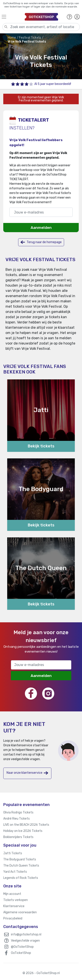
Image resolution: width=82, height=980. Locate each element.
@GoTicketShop (22, 947)
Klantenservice (14, 906)
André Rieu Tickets (17, 819)
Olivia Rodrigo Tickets (18, 812)
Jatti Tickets (13, 853)
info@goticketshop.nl (26, 934)
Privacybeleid (13, 918)
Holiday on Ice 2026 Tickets (23, 831)
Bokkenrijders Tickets (18, 837)
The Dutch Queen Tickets (21, 866)
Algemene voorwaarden (20, 912)
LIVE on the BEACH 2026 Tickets (26, 825)
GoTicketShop (21, 953)
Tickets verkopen (16, 900)
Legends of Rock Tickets (21, 878)
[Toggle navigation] (11, 17)
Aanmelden (41, 228)
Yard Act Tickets (15, 872)
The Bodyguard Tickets (20, 859)
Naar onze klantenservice (27, 773)
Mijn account (12, 894)
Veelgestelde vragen (25, 941)
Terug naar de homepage (41, 242)
